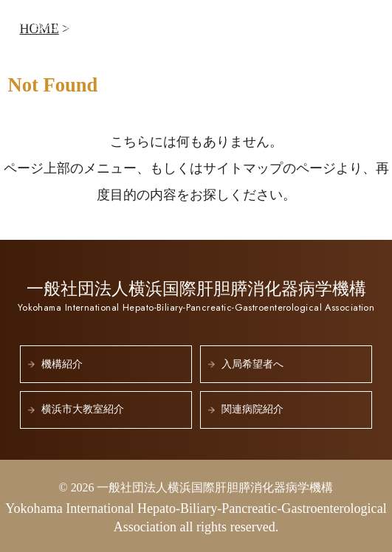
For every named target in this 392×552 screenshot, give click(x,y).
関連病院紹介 (252, 409)
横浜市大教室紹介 (83, 409)
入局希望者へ (252, 364)
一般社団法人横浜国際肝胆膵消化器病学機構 (163, 31)
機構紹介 (62, 364)
